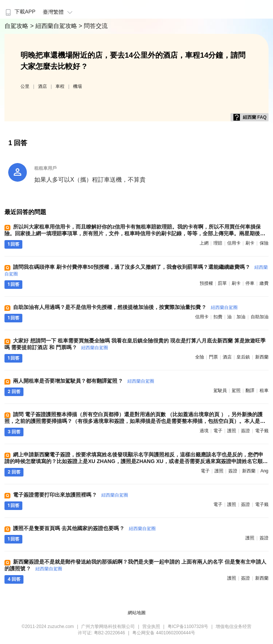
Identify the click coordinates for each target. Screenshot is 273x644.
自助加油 (260, 317)
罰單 (222, 283)
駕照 (236, 390)
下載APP (20, 12)
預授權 (206, 283)
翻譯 (250, 390)
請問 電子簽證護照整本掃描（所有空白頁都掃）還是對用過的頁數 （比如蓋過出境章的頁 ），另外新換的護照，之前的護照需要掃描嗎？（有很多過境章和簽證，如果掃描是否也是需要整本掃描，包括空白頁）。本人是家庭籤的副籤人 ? (135, 421)
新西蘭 (262, 357)
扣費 (218, 317)
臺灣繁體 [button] (59, 12)
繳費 (264, 283)
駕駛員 (220, 390)
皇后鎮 (243, 357)
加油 (241, 317)
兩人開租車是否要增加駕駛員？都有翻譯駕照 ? (83, 381)
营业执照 (151, 627)
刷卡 (250, 243)
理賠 (218, 243)
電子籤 (262, 431)
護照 (232, 431)
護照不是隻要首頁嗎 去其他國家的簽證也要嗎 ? (84, 528)
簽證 (245, 431)
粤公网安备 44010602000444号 (164, 633)
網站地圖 (137, 613)
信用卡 (234, 243)
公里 (25, 86)
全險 (200, 357)
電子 (218, 431)
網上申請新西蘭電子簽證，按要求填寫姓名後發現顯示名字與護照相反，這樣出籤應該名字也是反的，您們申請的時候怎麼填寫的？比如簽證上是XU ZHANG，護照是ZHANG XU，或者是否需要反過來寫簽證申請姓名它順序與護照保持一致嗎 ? (136, 461)
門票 (213, 357)
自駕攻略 (17, 26)
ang (264, 471)
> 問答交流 (93, 26)
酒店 (42, 86)
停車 (250, 283)
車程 (60, 86)
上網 (204, 243)
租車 (264, 390)
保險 (264, 243)
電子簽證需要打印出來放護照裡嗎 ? (70, 495)
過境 (204, 431)
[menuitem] (20, 9)
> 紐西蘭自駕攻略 (54, 26)
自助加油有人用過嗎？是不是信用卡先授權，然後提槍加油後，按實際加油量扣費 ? (125, 307)
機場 (77, 86)
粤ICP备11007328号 (188, 627)
